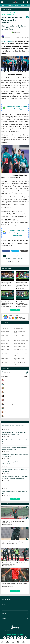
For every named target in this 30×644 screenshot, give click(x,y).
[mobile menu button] (2, 2)
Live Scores (10, 5)
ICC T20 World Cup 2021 (9, 14)
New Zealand (7, 40)
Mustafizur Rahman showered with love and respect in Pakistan (7, 280)
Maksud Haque (9, 34)
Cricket (10, 10)
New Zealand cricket (22, 255)
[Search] (27, 369)
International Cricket (12, 13)
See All (15, 495)
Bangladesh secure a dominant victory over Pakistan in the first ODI (22, 299)
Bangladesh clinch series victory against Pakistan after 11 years (7, 299)
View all (15, 306)
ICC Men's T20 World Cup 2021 (18, 257)
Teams (23, 5)
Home (3, 5)
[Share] (13, 268)
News (17, 5)
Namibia (8, 257)
